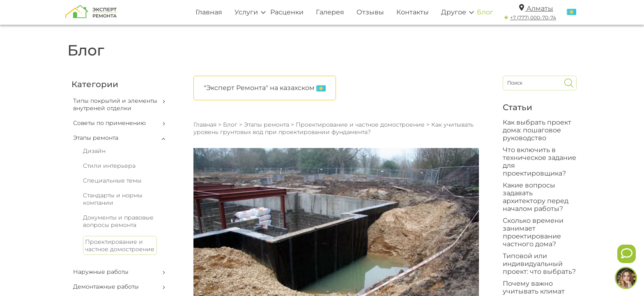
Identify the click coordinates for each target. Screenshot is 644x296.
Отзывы (370, 12)
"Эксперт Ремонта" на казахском (265, 88)
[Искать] (569, 83)
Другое (454, 12)
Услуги (246, 12)
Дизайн (94, 151)
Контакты (413, 12)
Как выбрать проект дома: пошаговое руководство (537, 130)
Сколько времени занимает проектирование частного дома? (533, 232)
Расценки (287, 12)
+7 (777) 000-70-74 (533, 17)
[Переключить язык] (572, 12)
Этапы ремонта (267, 125)
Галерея (330, 12)
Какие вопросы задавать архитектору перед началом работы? (536, 197)
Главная (209, 12)
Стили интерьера (109, 166)
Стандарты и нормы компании (113, 199)
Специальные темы (112, 180)
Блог (485, 12)
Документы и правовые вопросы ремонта (118, 221)
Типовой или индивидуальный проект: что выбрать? (539, 264)
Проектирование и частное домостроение (120, 245)
